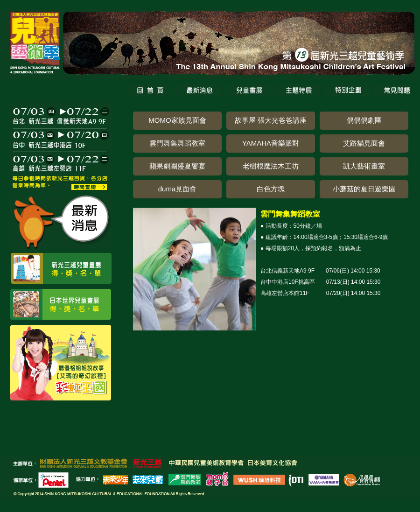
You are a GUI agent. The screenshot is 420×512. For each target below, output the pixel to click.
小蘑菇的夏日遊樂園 (364, 189)
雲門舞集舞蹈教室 (177, 143)
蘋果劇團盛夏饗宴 (177, 166)
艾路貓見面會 (364, 143)
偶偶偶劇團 (364, 120)
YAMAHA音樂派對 (271, 143)
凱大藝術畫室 (364, 166)
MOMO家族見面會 (177, 120)
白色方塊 (271, 189)
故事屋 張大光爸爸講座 (271, 120)
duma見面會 (178, 189)
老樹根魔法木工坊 (271, 166)
